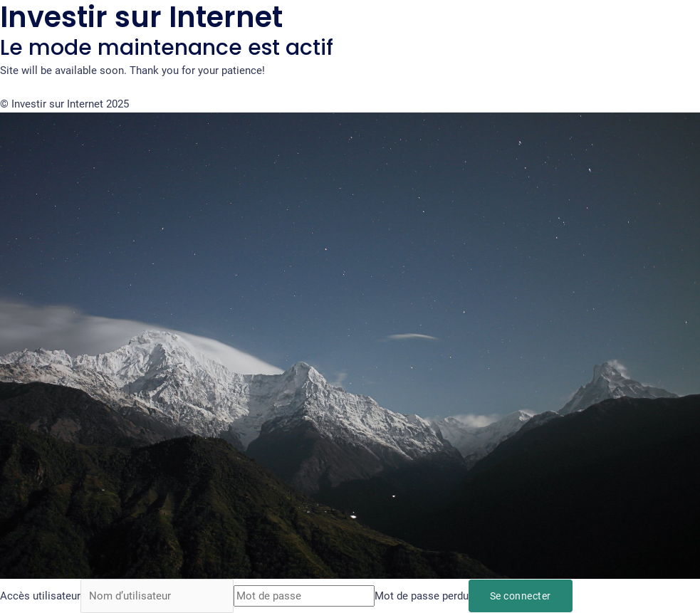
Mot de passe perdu (422, 596)
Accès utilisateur (40, 596)
